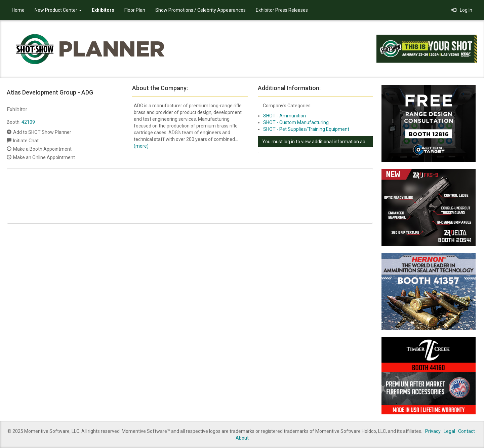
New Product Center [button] (58, 10)
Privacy (433, 431)
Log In (462, 10)
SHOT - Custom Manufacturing (296, 122)
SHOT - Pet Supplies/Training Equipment (306, 129)
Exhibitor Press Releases (282, 10)
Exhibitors (103, 10)
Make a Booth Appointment (42, 149)
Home (18, 10)
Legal (449, 431)
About (242, 438)
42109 (28, 122)
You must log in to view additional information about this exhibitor (318, 142)
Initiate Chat (26, 141)
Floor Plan (135, 10)
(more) (141, 146)
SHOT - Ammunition (285, 116)
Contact (467, 431)
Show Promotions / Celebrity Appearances (200, 10)
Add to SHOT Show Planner (42, 132)
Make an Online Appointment (44, 157)
